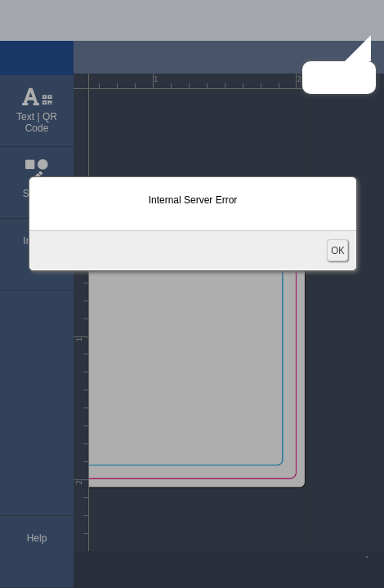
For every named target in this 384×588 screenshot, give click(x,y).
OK (337, 250)
